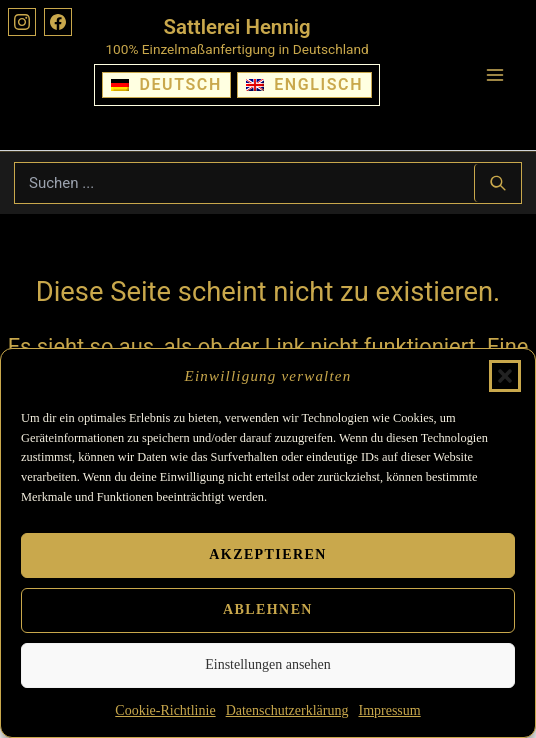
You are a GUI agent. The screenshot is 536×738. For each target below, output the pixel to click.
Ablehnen (268, 609)
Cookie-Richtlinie (165, 710)
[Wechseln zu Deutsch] (166, 85)
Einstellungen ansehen (268, 664)
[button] (505, 376)
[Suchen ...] (497, 183)
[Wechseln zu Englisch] (304, 85)
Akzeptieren (267, 554)
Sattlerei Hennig (237, 27)
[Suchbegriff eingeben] (244, 183)
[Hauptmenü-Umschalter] (495, 75)
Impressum (389, 710)
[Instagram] (22, 22)
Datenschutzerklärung (287, 710)
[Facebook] (58, 22)
